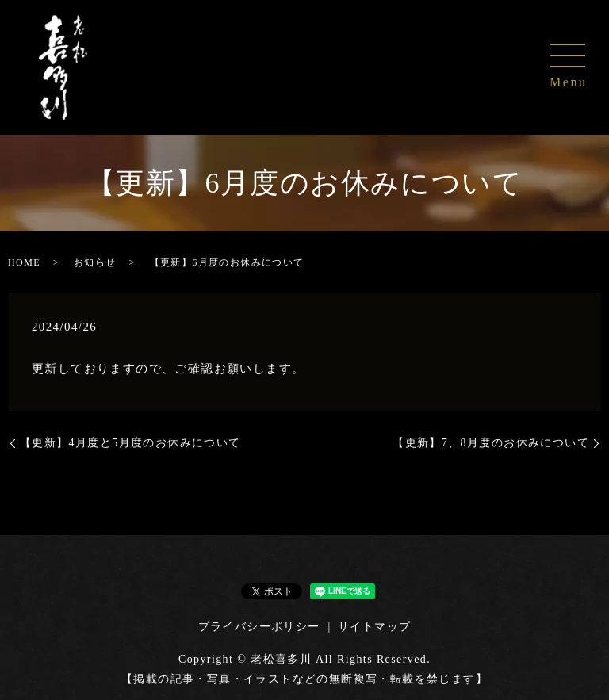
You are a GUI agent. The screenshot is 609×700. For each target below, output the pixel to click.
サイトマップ (374, 627)
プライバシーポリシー (259, 627)
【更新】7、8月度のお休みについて (491, 443)
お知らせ (95, 262)
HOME (24, 262)
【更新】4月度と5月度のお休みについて (130, 443)
